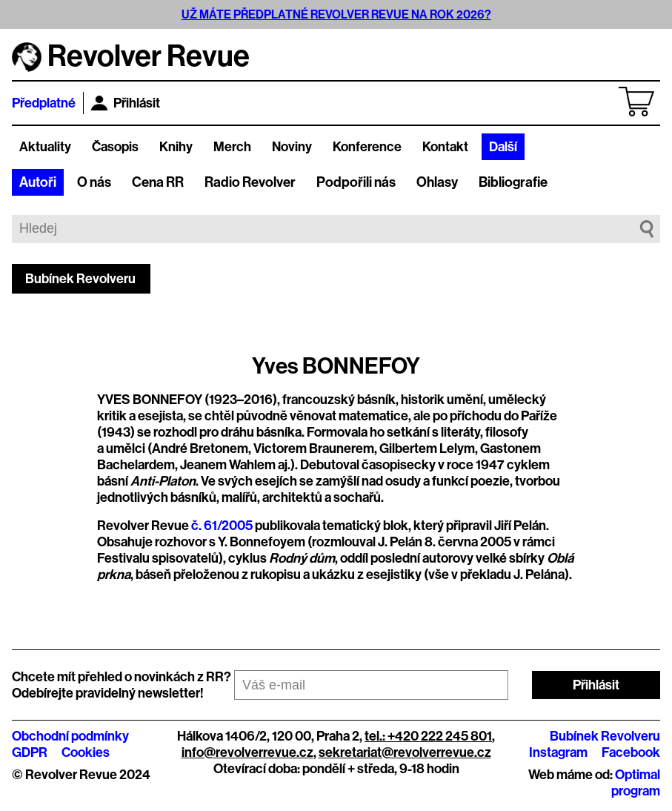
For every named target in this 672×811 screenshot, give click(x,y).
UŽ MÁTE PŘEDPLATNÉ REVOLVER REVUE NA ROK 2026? (336, 14)
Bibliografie (513, 182)
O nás (94, 182)
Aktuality (45, 147)
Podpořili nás (356, 182)
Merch (232, 147)
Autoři (38, 182)
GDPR (30, 752)
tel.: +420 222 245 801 (428, 736)
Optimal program (636, 783)
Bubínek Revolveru (80, 279)
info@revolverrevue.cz (247, 752)
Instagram (558, 752)
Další (503, 147)
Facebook (631, 752)
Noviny (292, 147)
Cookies (86, 752)
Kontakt (445, 147)
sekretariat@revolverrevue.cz (405, 752)
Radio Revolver (250, 182)
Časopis (115, 147)
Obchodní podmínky (70, 736)
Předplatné (44, 103)
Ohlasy (437, 182)
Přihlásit (126, 103)
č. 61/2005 (222, 526)
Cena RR (158, 182)
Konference (367, 147)
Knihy (176, 147)
